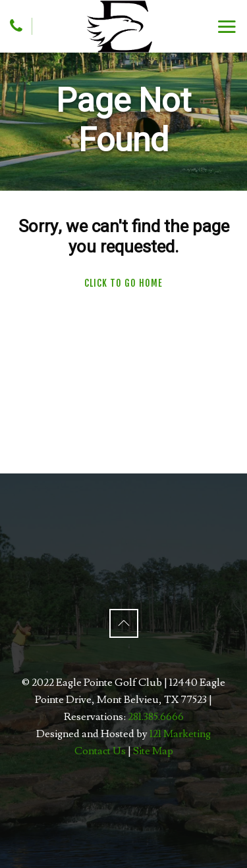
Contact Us (100, 751)
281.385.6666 (156, 717)
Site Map (153, 751)
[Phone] (16, 26)
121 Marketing (180, 734)
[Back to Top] (124, 623)
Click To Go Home (123, 283)
